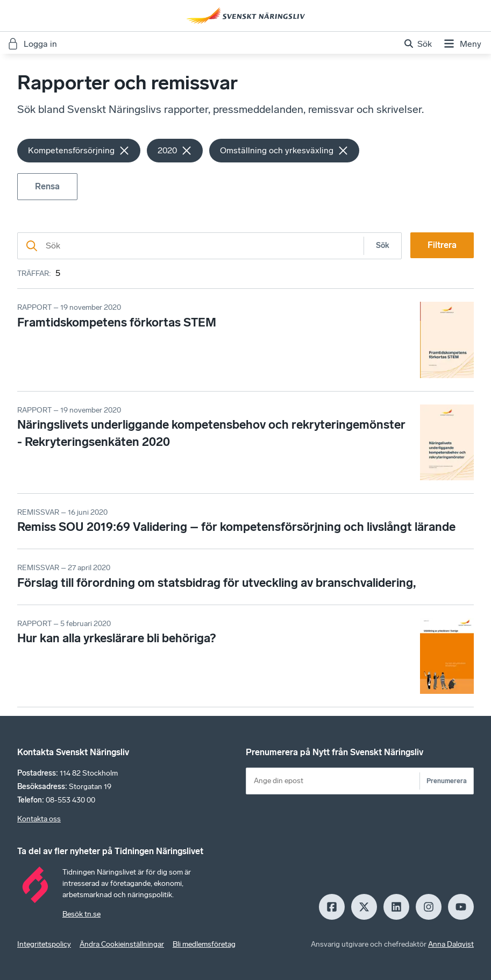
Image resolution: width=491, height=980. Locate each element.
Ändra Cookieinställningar (122, 944)
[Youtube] (461, 907)
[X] (364, 907)
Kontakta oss (39, 819)
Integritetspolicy (44, 944)
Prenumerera (447, 781)
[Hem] (246, 16)
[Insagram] (429, 907)
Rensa (47, 186)
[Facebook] (332, 907)
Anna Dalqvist (451, 944)
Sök (383, 246)
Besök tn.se (81, 914)
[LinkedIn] (396, 907)
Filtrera (442, 245)
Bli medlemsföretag (204, 944)
